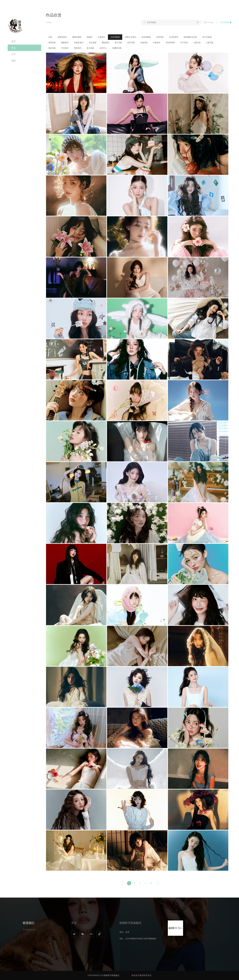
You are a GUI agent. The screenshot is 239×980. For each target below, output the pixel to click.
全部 (50, 37)
